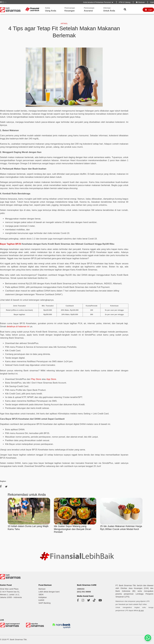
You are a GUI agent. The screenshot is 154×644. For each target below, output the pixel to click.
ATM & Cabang (124, 2)
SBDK (41, 595)
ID (1, 2)
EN (5, 2)
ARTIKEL (64, 24)
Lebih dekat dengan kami (49, 592)
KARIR (41, 600)
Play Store (36, 379)
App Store (51, 379)
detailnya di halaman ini (18, 326)
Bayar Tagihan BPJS (11, 244)
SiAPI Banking (45, 603)
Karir (152, 2)
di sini (141, 610)
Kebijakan (43, 597)
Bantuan (140, 2)
